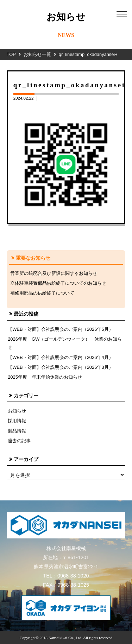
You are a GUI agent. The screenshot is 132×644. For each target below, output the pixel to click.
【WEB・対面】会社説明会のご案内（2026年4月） (61, 357)
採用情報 (17, 421)
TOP (11, 54)
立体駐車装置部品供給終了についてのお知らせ (58, 283)
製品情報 (17, 431)
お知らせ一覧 (37, 54)
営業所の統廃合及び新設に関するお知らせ (54, 273)
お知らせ (17, 411)
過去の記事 (19, 441)
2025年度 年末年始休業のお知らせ (45, 377)
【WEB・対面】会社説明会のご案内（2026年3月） (61, 367)
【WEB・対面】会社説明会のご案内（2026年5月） (61, 329)
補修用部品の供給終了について (42, 293)
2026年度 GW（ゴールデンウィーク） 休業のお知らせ (65, 343)
